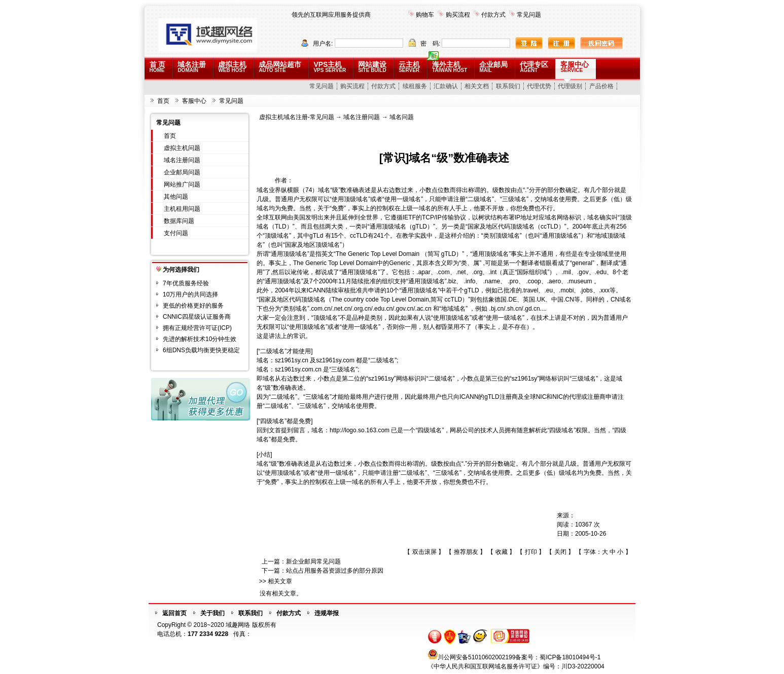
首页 (163, 101)
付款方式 (493, 15)
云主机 (409, 67)
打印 (531, 552)
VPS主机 (330, 67)
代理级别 (570, 86)
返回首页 (174, 613)
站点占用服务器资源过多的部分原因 (335, 571)
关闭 (560, 552)
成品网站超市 (280, 67)
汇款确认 (446, 86)
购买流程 (458, 15)
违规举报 (327, 613)
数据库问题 (179, 221)
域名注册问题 (182, 160)
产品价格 (601, 86)
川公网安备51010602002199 (476, 657)
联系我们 (508, 86)
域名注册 (192, 67)
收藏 (502, 552)
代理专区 (534, 67)
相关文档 (477, 86)
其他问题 (176, 197)
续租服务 (415, 86)
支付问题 (176, 233)
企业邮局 (493, 67)
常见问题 (529, 15)
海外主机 (450, 67)
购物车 (425, 15)
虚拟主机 (232, 67)
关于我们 (212, 613)
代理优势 (539, 86)
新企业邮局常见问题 (313, 561)
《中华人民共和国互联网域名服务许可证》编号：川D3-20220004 (516, 666)
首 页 (158, 67)
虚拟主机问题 (182, 148)
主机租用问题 (182, 209)
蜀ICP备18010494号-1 (570, 657)
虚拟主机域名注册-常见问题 (297, 117)
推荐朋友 (466, 552)
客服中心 (575, 67)
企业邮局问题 (182, 172)
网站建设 (372, 67)
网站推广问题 (182, 184)
